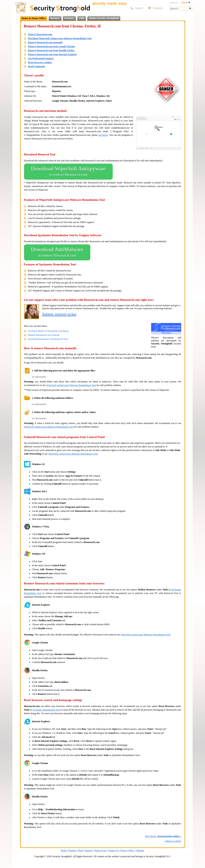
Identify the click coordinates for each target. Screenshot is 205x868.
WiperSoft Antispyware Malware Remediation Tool (71, 385)
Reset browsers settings (40, 62)
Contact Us (113, 850)
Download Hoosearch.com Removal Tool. (48, 339)
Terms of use (100, 850)
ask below (103, 135)
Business (55, 18)
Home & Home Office (34, 18)
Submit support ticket (59, 314)
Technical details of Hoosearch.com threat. (49, 331)
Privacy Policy (128, 850)
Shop (81, 850)
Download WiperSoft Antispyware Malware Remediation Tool (60, 38)
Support (88, 850)
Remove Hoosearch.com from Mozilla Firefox (51, 50)
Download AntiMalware (57, 252)
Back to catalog (173, 841)
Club (82, 18)
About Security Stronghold (104, 18)
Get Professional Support (41, 58)
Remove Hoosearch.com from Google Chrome (52, 46)
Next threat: (163, 836)
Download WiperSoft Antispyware (68, 172)
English (186, 2)
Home (64, 850)
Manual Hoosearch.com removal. (44, 335)
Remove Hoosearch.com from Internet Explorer (53, 54)
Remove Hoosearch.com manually (45, 42)
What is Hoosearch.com (40, 34)
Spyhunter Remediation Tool (46, 710)
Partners (69, 18)
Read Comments (37, 66)
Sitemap (140, 850)
